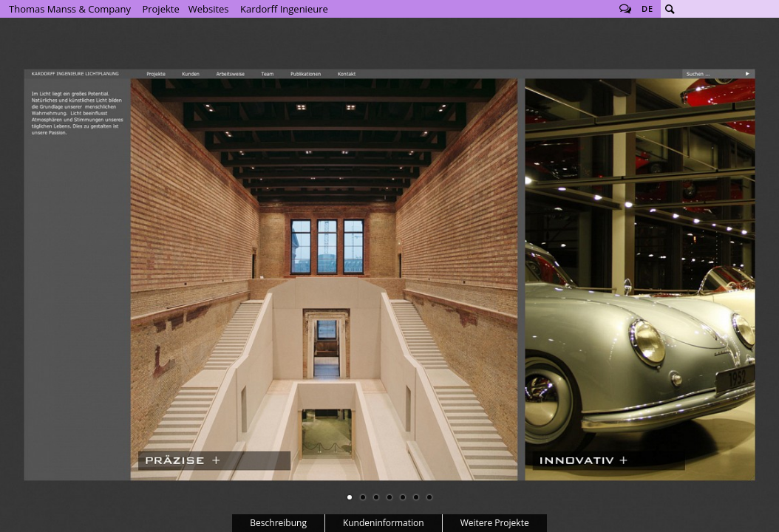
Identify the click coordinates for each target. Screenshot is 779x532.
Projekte (160, 9)
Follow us (625, 9)
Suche (670, 9)
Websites (209, 9)
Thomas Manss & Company (70, 9)
